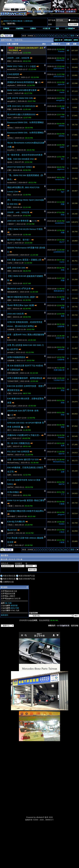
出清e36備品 (13, 492)
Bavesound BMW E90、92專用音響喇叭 (26, 122)
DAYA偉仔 (11, 516)
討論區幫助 (20, 28)
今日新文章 (46, 28)
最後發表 (55, 44)
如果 (9, 446)
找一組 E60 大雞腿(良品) (19, 443)
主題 (9, 44)
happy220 (11, 418)
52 (68, 414)
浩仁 (63, 159)
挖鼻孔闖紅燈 (13, 373)
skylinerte (11, 85)
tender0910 (12, 69)
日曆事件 (33, 28)
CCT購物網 (70, 28)
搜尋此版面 (68, 40)
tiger (63, 192)
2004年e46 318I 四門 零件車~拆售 (23, 411)
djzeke (10, 162)
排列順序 (19, 563)
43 (68, 389)
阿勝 (9, 109)
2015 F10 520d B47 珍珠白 (20, 167)
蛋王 (9, 430)
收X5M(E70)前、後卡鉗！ (19, 240)
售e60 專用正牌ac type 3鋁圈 (21, 305)
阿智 (9, 61)
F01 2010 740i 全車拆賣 (18, 452)
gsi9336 (10, 533)
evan (9, 118)
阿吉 (9, 53)
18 (68, 191)
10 (55, 36)
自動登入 (73, 20)
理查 (9, 271)
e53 (9, 438)
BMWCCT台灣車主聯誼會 (13, 21)
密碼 (50, 24)
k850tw (10, 128)
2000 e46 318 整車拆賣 (18, 221)
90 (68, 426)
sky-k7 (10, 243)
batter (62, 147)
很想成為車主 (13, 292)
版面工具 (57, 40)
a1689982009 (13, 255)
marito (10, 93)
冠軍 (9, 475)
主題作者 (15, 44)
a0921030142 (59, 68)
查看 (75, 44)
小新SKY (11, 224)
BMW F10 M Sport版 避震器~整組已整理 (26, 500)
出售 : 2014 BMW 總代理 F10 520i (23, 459)
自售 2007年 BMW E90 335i (20, 98)
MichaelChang (13, 463)
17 (68, 146)
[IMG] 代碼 (15, 608)
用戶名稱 (52, 20)
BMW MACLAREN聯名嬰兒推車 (22, 90)
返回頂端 (75, 626)
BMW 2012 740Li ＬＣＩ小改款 (22, 66)
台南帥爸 (11, 329)
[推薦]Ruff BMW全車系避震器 (21, 82)
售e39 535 (12, 530)
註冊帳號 (6, 28)
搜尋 (57, 28)
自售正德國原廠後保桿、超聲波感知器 (25, 378)
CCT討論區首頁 (63, 626)
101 (66, 36)
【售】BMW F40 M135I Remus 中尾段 (25, 229)
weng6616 (11, 101)
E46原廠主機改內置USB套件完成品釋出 (26, 511)
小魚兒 (10, 525)
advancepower (13, 77)
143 (68, 222)
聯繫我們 (52, 626)
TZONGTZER (13, 381)
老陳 (9, 300)
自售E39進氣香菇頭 (16, 357)
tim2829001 (60, 223)
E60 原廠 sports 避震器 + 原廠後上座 (24, 260)
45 (68, 50)
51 (62, 36)
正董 (9, 170)
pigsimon (61, 169)
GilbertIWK (60, 60)
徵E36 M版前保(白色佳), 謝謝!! (21, 297)
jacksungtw (12, 406)
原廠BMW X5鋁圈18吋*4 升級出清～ (24, 435)
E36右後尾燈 (13, 74)
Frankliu (61, 51)
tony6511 (11, 150)
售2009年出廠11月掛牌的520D (21, 114)
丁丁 (9, 495)
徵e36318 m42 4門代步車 (19, 289)
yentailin (11, 352)
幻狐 (9, 393)
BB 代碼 (8, 603)
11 (59, 36)
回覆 (68, 44)
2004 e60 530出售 (16, 314)
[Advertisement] (39, 760)
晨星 (9, 309)
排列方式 (5, 563)
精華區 (76, 40)
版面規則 (5, 615)
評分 (44, 44)
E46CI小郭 (12, 340)
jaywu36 (61, 84)
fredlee (62, 524)
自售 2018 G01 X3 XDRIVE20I (21, 106)
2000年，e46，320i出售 (18, 58)
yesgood (61, 514)
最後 (73, 36)
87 (68, 83)
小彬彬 (10, 506)
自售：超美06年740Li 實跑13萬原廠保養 (26, 335)
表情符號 (14, 606)
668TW (10, 455)
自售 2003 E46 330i (16, 268)
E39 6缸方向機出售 (16, 522)
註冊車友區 (29, 21)
